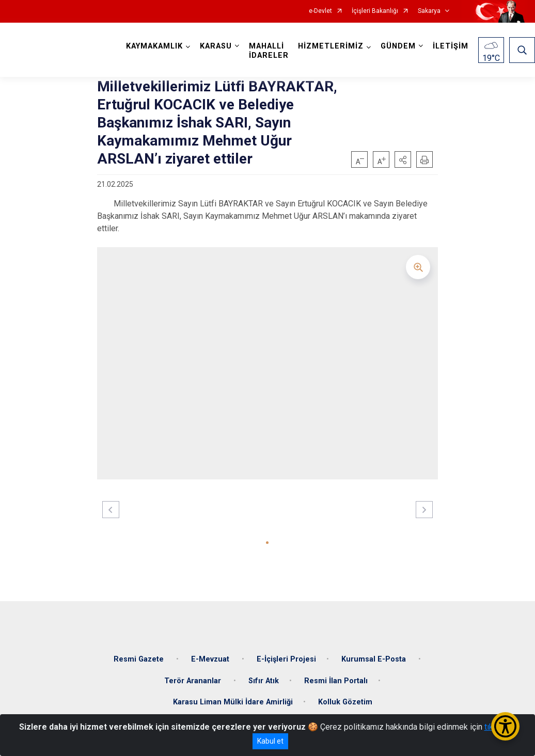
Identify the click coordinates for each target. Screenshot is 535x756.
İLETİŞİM (451, 46)
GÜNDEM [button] (398, 46)
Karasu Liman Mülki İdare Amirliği (233, 702)
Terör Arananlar (194, 681)
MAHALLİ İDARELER (269, 51)
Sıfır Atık (264, 681)
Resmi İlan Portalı (336, 681)
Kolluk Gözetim (345, 702)
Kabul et (270, 741)
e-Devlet (320, 11)
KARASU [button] (216, 46)
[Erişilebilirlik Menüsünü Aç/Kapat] (505, 726)
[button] (403, 159)
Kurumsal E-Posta (375, 659)
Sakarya (429, 11)
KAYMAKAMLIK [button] (154, 46)
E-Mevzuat (211, 659)
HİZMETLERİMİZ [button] (331, 46)
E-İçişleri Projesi (286, 659)
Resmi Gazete (140, 659)
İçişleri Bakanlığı (375, 11)
